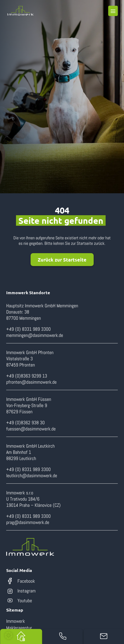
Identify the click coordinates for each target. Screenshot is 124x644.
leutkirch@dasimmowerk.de (32, 476)
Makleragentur (19, 628)
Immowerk (16, 621)
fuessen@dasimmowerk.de (31, 429)
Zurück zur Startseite (62, 260)
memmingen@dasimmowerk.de (35, 335)
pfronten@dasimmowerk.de (31, 382)
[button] (9, 635)
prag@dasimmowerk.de (28, 522)
